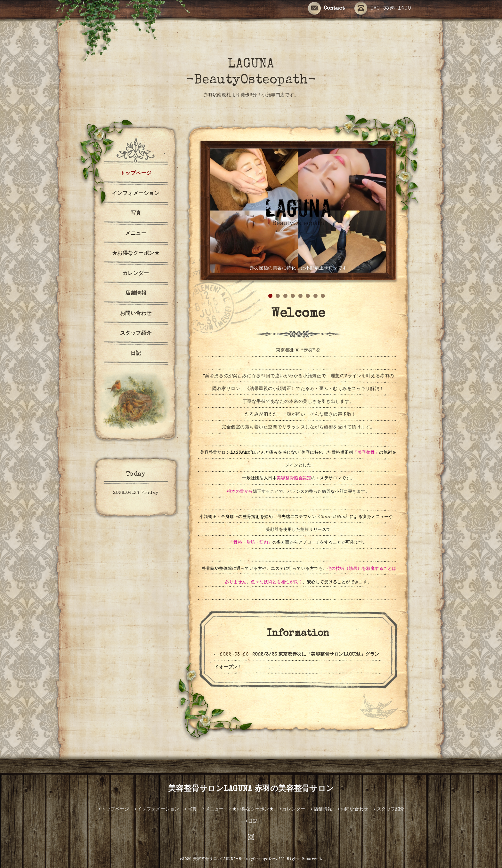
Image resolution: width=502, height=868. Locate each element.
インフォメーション (136, 194)
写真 (136, 214)
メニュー (136, 234)
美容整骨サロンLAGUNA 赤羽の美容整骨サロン (251, 789)
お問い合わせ (136, 314)
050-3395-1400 (383, 9)
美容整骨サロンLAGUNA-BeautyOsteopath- (234, 859)
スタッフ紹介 (136, 334)
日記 (136, 354)
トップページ (136, 174)
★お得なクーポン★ (136, 254)
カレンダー (136, 274)
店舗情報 (136, 294)
